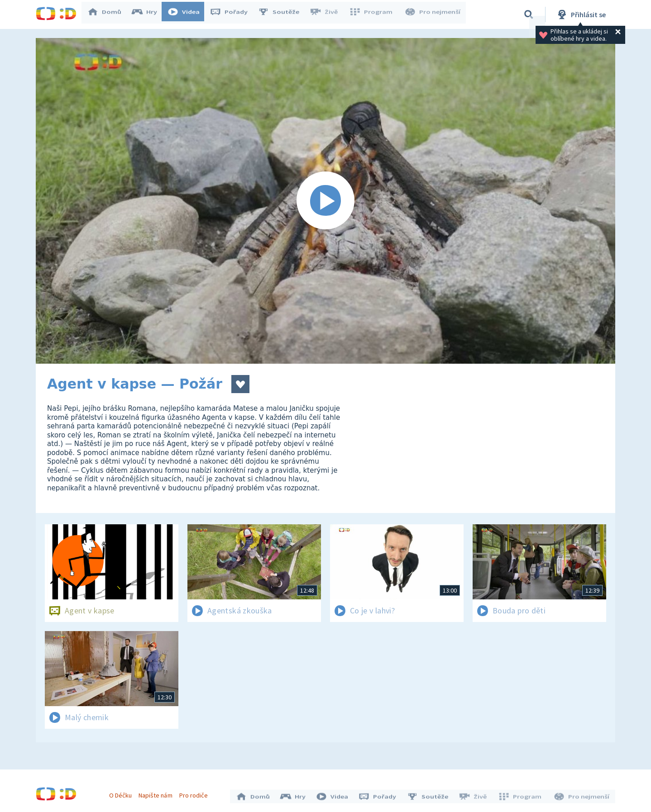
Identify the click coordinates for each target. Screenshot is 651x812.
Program (373, 14)
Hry (149, 14)
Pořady (233, 14)
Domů (109, 14)
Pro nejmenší (433, 14)
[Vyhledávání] (529, 14)
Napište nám (158, 793)
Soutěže (283, 14)
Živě (328, 14)
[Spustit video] (325, 201)
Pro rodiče (196, 793)
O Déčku (123, 793)
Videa (188, 14)
